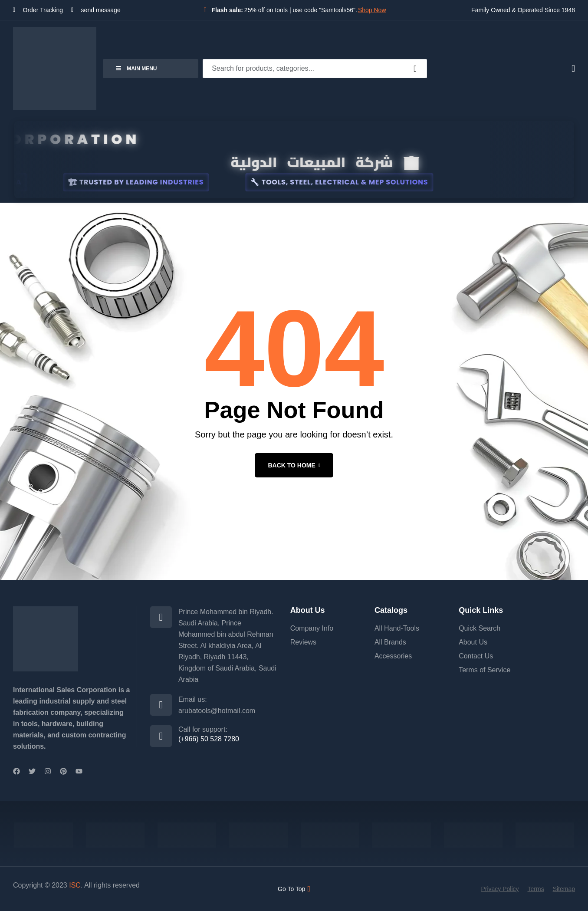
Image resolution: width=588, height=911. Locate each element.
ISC (75, 885)
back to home (294, 465)
